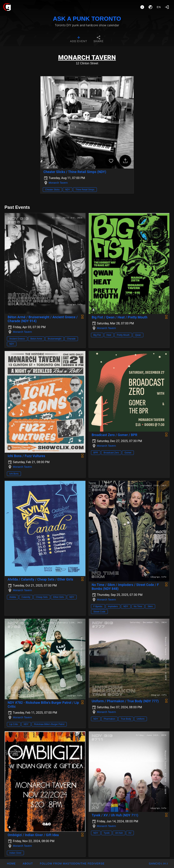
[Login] (167, 7)
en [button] (159, 7)
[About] (142, 7)
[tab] (79, 40)
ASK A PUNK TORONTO (87, 19)
